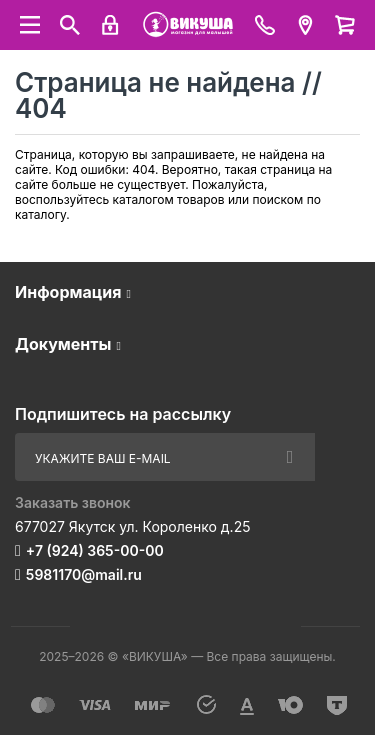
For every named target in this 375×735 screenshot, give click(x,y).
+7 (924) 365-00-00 (95, 550)
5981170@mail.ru (84, 574)
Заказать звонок (73, 502)
